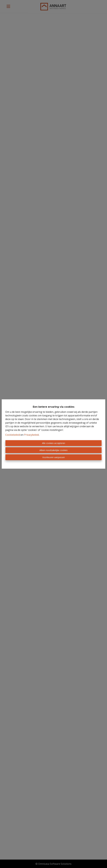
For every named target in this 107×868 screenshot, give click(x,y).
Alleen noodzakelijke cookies (53, 450)
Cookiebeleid (13, 435)
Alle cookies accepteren (54, 443)
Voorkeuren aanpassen (54, 457)
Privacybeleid (31, 435)
